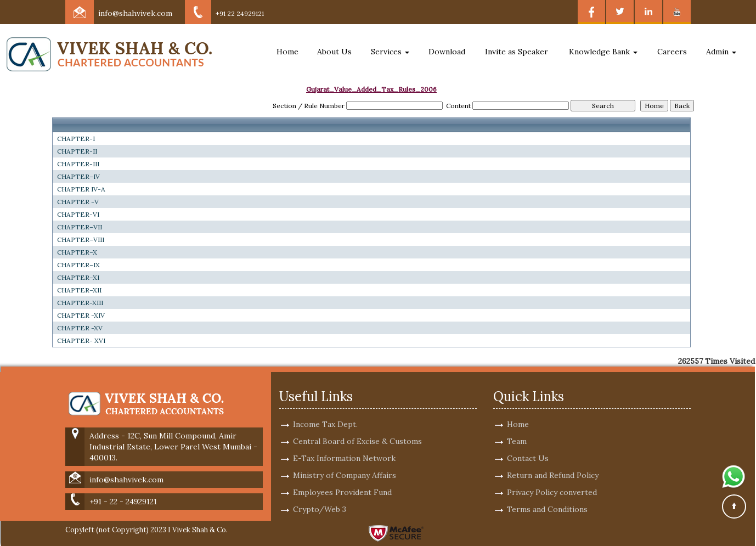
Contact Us (528, 446)
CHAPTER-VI (78, 214)
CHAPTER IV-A (81, 189)
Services (390, 52)
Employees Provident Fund (342, 480)
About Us (334, 52)
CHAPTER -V (78, 202)
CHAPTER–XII (79, 290)
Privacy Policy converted (552, 480)
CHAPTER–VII (80, 227)
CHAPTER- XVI (81, 340)
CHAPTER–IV (78, 176)
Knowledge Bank (603, 52)
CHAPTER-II (77, 151)
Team (517, 429)
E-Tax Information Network (344, 446)
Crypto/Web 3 (320, 497)
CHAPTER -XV (80, 328)
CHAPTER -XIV (81, 315)
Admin (721, 52)
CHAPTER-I (76, 139)
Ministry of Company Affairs (345, 463)
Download (447, 52)
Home (287, 52)
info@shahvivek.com (135, 13)
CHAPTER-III (78, 164)
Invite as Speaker (517, 52)
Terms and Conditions (547, 497)
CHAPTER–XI (78, 277)
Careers (672, 52)
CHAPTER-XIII (80, 303)
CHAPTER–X (77, 252)
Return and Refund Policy (553, 463)
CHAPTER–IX (78, 265)
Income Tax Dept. (325, 412)
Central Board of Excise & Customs (357, 429)
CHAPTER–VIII (81, 240)
